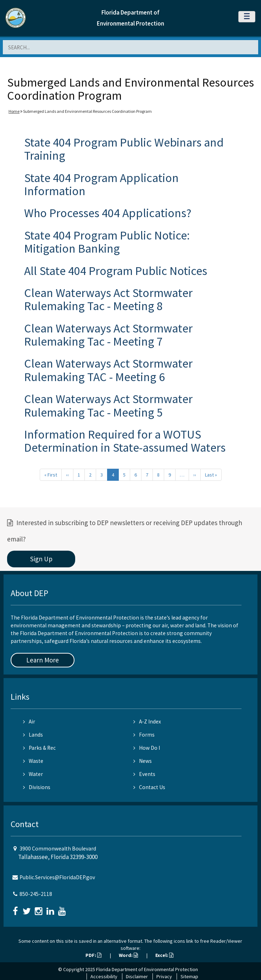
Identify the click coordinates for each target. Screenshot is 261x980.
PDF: (93, 955)
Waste (33, 761)
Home (14, 111)
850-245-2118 (36, 894)
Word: (128, 955)
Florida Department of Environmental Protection (147, 969)
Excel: (164, 955)
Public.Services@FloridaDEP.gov (57, 877)
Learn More (43, 660)
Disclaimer (137, 976)
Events (144, 774)
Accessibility (104, 976)
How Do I (147, 748)
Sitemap (189, 976)
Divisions (37, 787)
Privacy (164, 976)
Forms (144, 735)
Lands (33, 735)
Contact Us (149, 787)
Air (29, 722)
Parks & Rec (39, 748)
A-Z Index (147, 722)
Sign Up (41, 559)
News (143, 761)
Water (33, 774)
